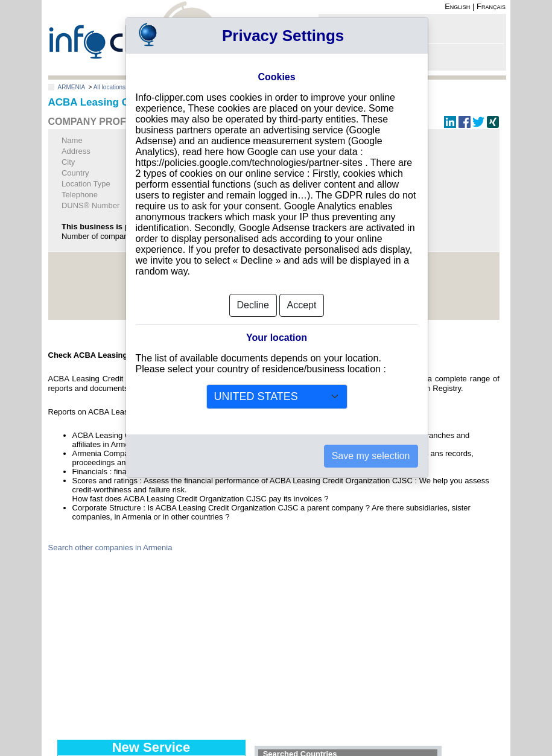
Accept (302, 300)
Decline (253, 300)
